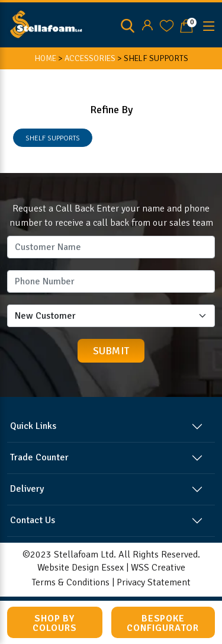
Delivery (27, 489)
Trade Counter (39, 457)
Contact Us (33, 520)
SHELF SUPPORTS (53, 138)
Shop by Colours (55, 623)
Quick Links (33, 426)
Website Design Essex (81, 568)
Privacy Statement (154, 582)
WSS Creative (158, 568)
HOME (45, 58)
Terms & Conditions (71, 582)
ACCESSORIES (90, 58)
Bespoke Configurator (163, 623)
